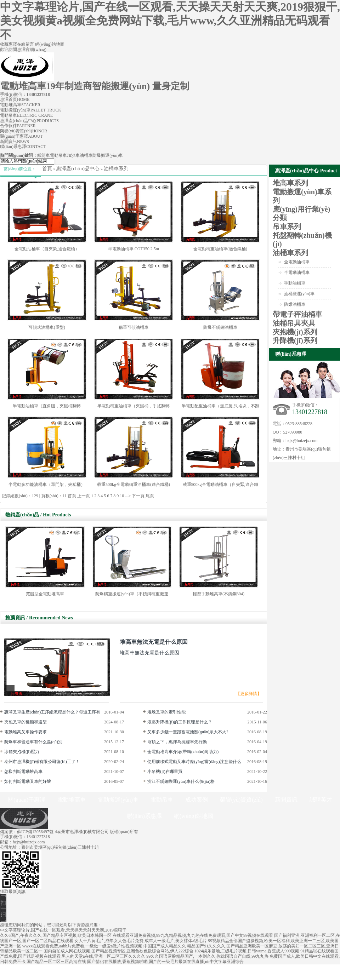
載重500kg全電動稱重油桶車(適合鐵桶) (134, 485)
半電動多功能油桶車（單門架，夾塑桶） (47, 485)
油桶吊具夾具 (294, 323)
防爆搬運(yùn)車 (108, 155)
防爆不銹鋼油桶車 (220, 327)
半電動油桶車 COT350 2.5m (134, 249)
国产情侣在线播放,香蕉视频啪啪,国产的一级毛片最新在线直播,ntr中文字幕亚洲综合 (165, 962)
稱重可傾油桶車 (134, 327)
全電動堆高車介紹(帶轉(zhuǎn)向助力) (183, 752)
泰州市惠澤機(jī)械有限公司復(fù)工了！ (42, 762)
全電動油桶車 (297, 262)
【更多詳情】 (249, 694)
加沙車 (73, 155)
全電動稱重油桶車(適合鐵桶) (220, 249)
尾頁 (150, 496)
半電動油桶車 (297, 273)
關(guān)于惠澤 (21, 136)
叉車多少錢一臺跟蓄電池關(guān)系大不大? (188, 732)
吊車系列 (287, 227)
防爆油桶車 (295, 304)
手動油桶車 (295, 283)
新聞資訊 (15, 142)
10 (122, 496)
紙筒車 (44, 155)
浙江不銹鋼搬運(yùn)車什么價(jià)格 (181, 781)
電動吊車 (26, 115)
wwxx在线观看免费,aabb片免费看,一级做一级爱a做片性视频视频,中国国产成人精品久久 (104, 946)
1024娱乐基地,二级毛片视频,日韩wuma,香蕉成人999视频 (247, 951)
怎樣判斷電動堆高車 (23, 772)
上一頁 (84, 496)
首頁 (47, 169)
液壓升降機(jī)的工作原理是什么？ (180, 722)
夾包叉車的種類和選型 (25, 722)
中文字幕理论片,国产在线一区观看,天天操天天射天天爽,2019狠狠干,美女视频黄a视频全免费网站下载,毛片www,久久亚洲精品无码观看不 (170, 21)
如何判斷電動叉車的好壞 (28, 781)
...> (128, 496)
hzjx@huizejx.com (302, 441)
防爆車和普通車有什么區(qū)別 (33, 742)
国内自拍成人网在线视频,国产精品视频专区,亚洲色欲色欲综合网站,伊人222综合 (118, 951)
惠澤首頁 (15, 99)
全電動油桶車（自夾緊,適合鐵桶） (47, 249)
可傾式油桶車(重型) (47, 327)
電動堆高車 (20, 105)
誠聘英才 (321, 800)
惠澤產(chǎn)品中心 (29, 121)
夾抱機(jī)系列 (295, 332)
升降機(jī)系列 (295, 340)
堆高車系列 (290, 183)
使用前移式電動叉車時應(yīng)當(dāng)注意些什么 (194, 762)
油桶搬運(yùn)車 (299, 294)
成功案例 (197, 800)
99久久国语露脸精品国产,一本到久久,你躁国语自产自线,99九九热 (207, 956)
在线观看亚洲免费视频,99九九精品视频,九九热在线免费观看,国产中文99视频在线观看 (193, 935)
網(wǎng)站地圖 (50, 44)
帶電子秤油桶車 (297, 314)
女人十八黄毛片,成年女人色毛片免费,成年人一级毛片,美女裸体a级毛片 (141, 941)
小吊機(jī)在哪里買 (165, 772)
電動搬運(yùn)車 (31, 110)
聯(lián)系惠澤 (23, 147)
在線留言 (26, 44)
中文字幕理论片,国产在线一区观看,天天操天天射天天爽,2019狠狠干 (63, 930)
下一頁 (138, 496)
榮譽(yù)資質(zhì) (24, 131)
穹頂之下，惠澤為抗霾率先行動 (177, 742)
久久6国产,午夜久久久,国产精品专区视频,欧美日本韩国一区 (56, 935)
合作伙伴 (18, 126)
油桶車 (86, 155)
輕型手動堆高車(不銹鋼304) (219, 594)
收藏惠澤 (8, 44)
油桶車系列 (116, 169)
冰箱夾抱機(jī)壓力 (22, 752)
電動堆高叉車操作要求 (25, 732)
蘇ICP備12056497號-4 (37, 832)
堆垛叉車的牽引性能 (166, 712)
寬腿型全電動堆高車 (45, 594)
